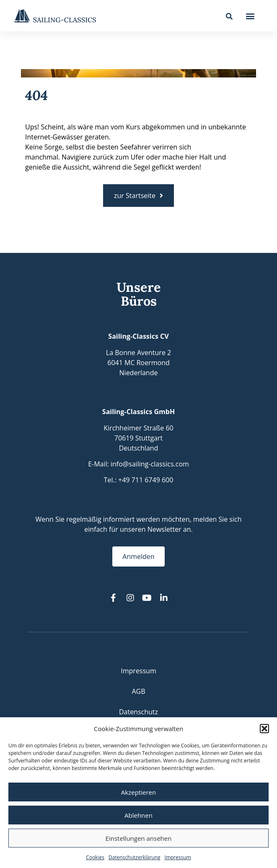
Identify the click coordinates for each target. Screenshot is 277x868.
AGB (138, 691)
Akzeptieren (138, 792)
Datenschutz (138, 712)
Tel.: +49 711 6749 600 (139, 480)
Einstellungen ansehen (139, 838)
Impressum (178, 857)
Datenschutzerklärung (135, 857)
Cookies (95, 857)
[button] (264, 729)
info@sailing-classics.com (150, 464)
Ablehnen (138, 815)
